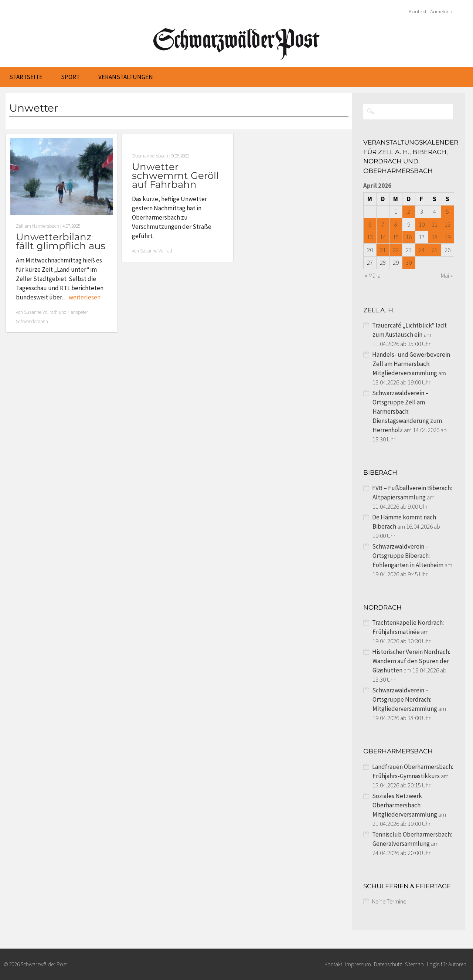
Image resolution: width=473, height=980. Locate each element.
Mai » (447, 275)
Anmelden (441, 11)
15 (396, 237)
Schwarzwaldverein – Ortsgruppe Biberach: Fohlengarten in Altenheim (408, 556)
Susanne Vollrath (41, 312)
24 (422, 250)
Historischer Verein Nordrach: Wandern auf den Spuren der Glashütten (411, 661)
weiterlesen (85, 297)
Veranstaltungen (126, 77)
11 (435, 224)
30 (409, 262)
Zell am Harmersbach (38, 226)
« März (372, 275)
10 (422, 224)
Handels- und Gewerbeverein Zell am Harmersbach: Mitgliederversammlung (411, 364)
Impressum (358, 964)
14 (383, 237)
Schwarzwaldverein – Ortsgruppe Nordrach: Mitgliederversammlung (405, 699)
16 (409, 237)
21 (383, 250)
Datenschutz (388, 964)
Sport (70, 77)
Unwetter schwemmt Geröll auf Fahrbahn (175, 176)
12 (448, 224)
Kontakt (418, 11)
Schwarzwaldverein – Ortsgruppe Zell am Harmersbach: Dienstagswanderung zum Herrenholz (407, 411)
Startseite (26, 77)
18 (435, 237)
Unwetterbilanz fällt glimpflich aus (61, 241)
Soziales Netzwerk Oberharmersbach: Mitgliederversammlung (405, 805)
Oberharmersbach (150, 156)
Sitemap (414, 964)
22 (396, 250)
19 (448, 237)
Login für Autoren (447, 964)
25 (435, 250)
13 (370, 237)
